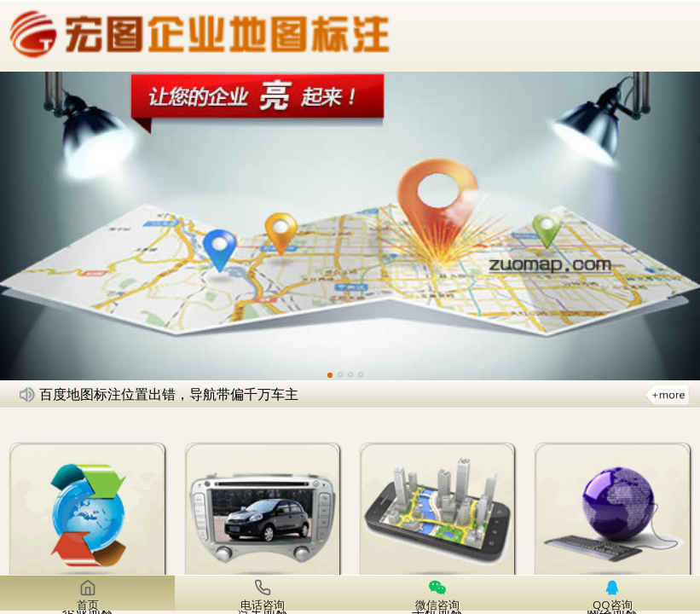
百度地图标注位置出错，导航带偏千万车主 (169, 394)
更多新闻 (667, 394)
